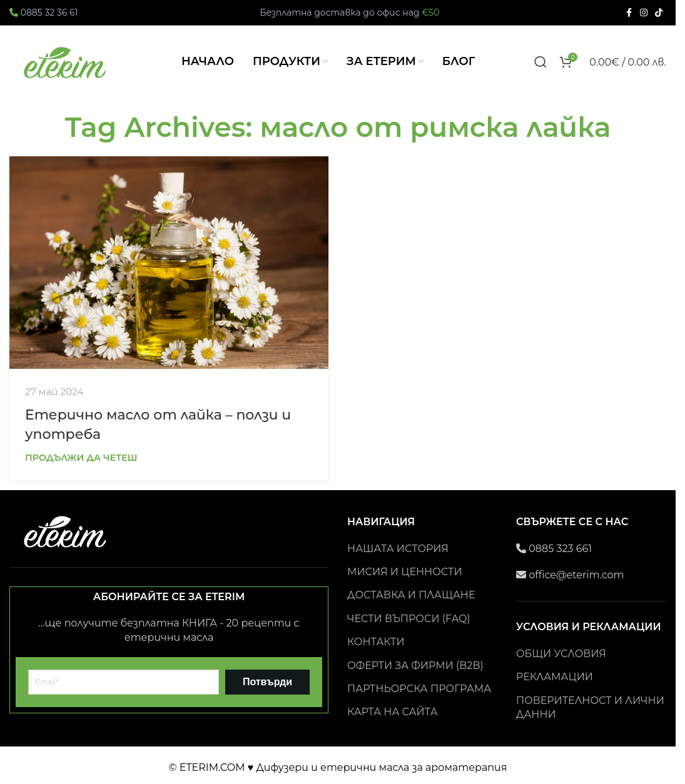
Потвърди (267, 684)
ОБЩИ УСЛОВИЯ (561, 656)
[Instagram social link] (644, 13)
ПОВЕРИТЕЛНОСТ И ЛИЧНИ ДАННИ (590, 709)
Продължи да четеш (81, 460)
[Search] (540, 63)
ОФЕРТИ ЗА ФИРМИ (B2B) (415, 667)
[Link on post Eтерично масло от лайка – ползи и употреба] (169, 265)
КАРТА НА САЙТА (393, 714)
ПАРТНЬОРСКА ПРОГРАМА (419, 691)
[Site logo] (66, 62)
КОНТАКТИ (376, 644)
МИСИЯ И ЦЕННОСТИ (405, 574)
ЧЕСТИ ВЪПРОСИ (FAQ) (409, 621)
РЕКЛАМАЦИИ (555, 679)
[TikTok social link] (659, 13)
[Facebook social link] (629, 13)
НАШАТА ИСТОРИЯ (398, 550)
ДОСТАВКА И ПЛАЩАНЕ (411, 597)
